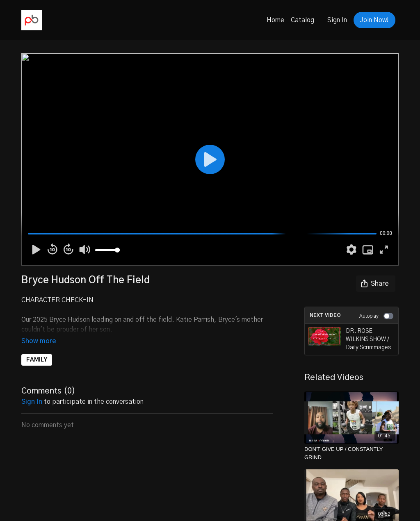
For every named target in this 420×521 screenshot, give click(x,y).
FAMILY (37, 348)
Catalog (302, 20)
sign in (32, 390)
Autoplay (376, 316)
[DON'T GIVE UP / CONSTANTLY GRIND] (352, 453)
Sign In (337, 20)
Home (275, 20)
